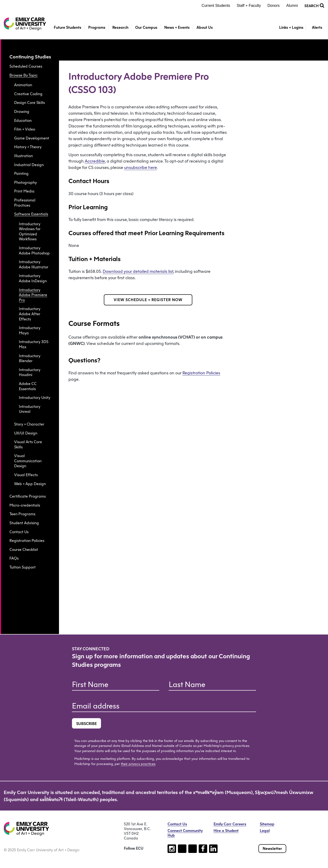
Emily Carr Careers (230, 824)
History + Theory (28, 147)
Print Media (24, 191)
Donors (274, 6)
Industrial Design (29, 165)
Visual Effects (26, 475)
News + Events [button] (177, 27)
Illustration (23, 156)
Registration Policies (27, 541)
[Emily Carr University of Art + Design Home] (25, 24)
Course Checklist (24, 550)
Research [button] (120, 27)
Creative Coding (28, 94)
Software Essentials (31, 214)
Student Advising (24, 523)
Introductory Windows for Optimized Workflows (30, 232)
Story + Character (29, 424)
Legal (265, 831)
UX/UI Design (26, 433)
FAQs (14, 558)
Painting (21, 174)
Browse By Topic (23, 75)
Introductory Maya (30, 330)
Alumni (292, 6)
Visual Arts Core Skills (28, 444)
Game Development (32, 138)
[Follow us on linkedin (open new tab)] (213, 849)
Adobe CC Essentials (28, 386)
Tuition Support (23, 567)
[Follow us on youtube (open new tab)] (193, 849)
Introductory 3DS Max (34, 344)
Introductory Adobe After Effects (30, 314)
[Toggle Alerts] (315, 28)
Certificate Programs (28, 496)
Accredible (95, 161)
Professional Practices (25, 203)
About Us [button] (205, 27)
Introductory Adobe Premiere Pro (33, 295)
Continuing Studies (30, 57)
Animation (23, 85)
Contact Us (19, 532)
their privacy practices (138, 764)
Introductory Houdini (30, 372)
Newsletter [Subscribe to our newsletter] (272, 849)
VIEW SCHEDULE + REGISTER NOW (148, 300)
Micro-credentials (25, 505)
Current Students (216, 6)
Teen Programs (22, 514)
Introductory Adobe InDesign (33, 278)
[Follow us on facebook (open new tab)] (203, 849)
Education (23, 121)
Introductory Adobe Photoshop (34, 251)
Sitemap (267, 824)
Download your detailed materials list (138, 271)
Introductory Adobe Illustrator (34, 264)
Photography (25, 182)
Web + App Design (30, 484)
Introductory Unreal (30, 409)
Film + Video (25, 129)
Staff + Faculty (249, 6)
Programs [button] (97, 27)
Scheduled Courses (26, 66)
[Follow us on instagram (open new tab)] (172, 849)
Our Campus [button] (146, 27)
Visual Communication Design (28, 461)
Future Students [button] (68, 27)
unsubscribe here (141, 168)
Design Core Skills (29, 103)
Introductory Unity (35, 398)
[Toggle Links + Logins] (288, 28)
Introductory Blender (30, 358)
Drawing (22, 112)
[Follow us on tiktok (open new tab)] (182, 849)
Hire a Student (226, 831)
